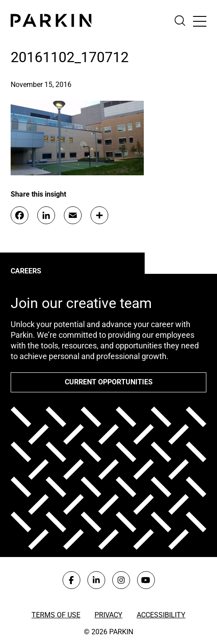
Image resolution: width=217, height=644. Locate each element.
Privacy (108, 615)
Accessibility (161, 615)
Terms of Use (56, 615)
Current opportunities (109, 382)
